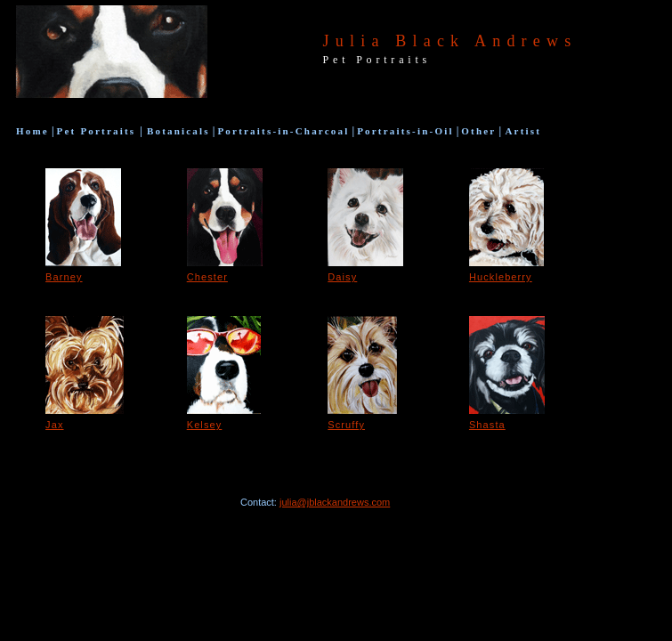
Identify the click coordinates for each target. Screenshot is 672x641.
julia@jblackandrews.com (335, 502)
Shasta (487, 425)
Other (478, 131)
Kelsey (205, 425)
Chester (207, 277)
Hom (32, 131)
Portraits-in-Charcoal (283, 131)
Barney (64, 277)
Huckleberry (501, 277)
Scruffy (346, 425)
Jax (54, 425)
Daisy (342, 277)
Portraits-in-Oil (405, 131)
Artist (521, 131)
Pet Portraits (99, 131)
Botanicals (176, 131)
